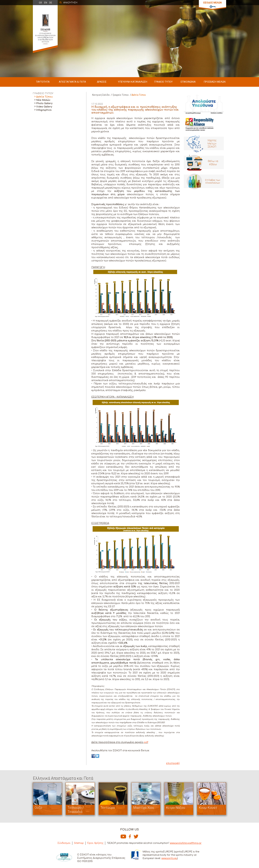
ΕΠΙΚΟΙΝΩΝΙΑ (188, 82)
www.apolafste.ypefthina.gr (186, 843)
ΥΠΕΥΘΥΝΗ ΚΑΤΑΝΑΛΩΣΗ (133, 82)
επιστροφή (173, 763)
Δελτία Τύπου (44, 97)
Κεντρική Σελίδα (101, 95)
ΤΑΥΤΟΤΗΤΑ (43, 82)
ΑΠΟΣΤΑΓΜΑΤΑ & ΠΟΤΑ (72, 82)
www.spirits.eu (169, 858)
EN (46, 3)
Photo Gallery (44, 103)
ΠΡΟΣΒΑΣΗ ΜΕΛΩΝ (215, 82)
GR (40, 3)
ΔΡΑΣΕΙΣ (102, 82)
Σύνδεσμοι (64, 843)
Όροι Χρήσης (95, 843)
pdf (146, 742)
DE (51, 3)
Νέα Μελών (43, 100)
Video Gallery (44, 107)
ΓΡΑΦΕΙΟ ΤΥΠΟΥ (163, 82)
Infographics (44, 110)
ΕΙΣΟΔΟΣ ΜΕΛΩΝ (213, 3)
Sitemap (79, 843)
